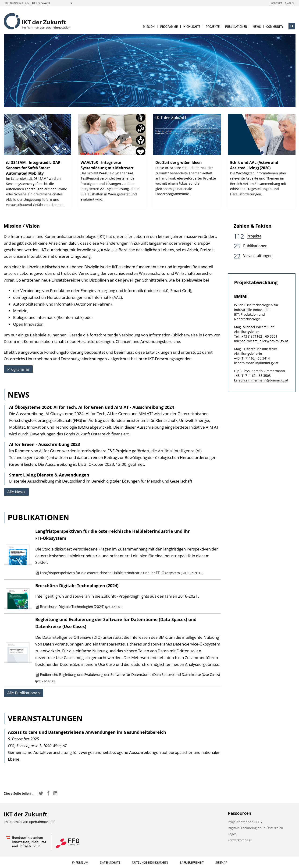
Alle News (16, 492)
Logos (232, 834)
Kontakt (276, 3)
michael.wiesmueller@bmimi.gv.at (261, 341)
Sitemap (221, 863)
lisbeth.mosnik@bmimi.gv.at (256, 363)
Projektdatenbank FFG (245, 822)
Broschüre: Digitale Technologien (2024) (77, 586)
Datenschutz (110, 863)
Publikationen (236, 27)
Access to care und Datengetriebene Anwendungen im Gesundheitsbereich (87, 732)
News (257, 27)
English (290, 3)
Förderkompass (240, 840)
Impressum (80, 863)
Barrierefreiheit (192, 863)
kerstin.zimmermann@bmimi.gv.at (261, 380)
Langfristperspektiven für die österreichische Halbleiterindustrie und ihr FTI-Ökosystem (119, 573)
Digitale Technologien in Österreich (255, 828)
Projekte (213, 27)
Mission (149, 27)
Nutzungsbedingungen (150, 863)
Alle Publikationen (23, 693)
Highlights (192, 27)
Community (275, 27)
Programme (169, 27)
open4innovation (17, 3)
